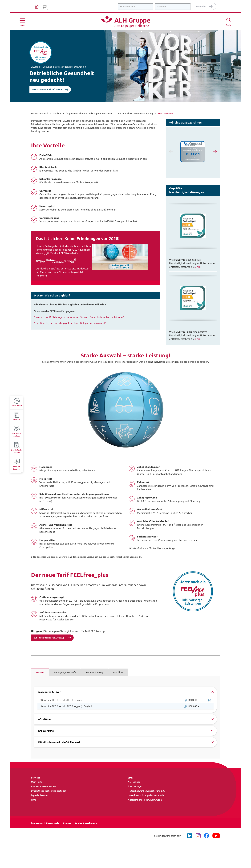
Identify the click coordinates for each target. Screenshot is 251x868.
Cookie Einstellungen (86, 823)
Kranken (57, 113)
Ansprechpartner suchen (44, 786)
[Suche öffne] (229, 21)
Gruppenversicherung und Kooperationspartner (89, 113)
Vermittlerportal (39, 113)
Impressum (37, 823)
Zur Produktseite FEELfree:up (49, 638)
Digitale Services (40, 795)
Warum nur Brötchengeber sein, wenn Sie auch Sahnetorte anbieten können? (80, 317)
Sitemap (67, 823)
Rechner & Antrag (95, 672)
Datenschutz (53, 823)
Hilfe (34, 800)
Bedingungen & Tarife (65, 672)
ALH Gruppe (134, 782)
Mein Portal (37, 782)
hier (199, 267)
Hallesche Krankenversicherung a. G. (147, 791)
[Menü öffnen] (22, 22)
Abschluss (118, 672)
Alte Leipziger (135, 786)
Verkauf (40, 672)
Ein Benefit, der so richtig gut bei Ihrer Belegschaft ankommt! (71, 323)
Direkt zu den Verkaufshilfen (47, 90)
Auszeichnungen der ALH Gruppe (145, 800)
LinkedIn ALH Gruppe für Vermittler (146, 795)
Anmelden (201, 6)
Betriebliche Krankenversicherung (135, 113)
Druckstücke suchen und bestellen (49, 791)
